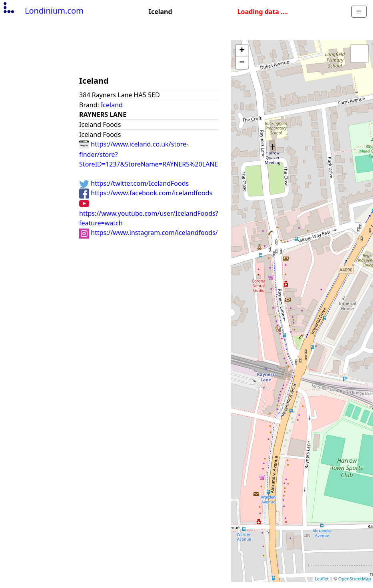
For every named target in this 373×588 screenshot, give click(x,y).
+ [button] (242, 51)
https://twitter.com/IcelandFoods (134, 183)
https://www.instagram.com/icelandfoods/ (149, 233)
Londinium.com (43, 11)
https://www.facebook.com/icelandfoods (146, 193)
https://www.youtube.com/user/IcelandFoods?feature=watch (149, 213)
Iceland (112, 105)
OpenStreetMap (355, 579)
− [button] (242, 63)
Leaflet (322, 579)
